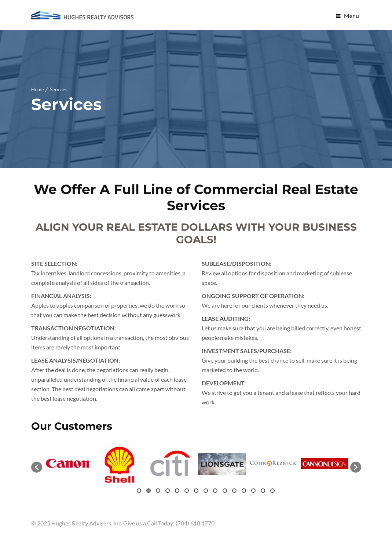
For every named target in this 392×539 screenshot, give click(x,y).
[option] (68, 463)
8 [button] (206, 491)
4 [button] (168, 491)
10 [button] (225, 491)
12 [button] (244, 491)
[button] (37, 467)
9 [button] (215, 491)
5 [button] (177, 491)
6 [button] (187, 491)
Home (38, 89)
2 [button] (149, 491)
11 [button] (234, 491)
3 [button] (158, 491)
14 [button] (263, 491)
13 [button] (253, 491)
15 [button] (272, 491)
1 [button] (139, 491)
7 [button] (196, 491)
